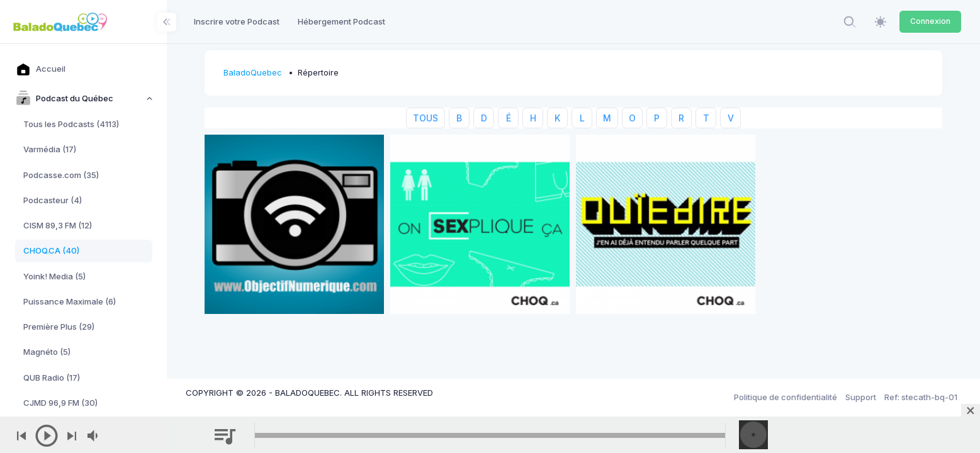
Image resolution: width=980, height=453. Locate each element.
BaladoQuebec (253, 72)
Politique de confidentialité (786, 397)
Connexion (930, 21)
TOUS (425, 118)
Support (861, 397)
